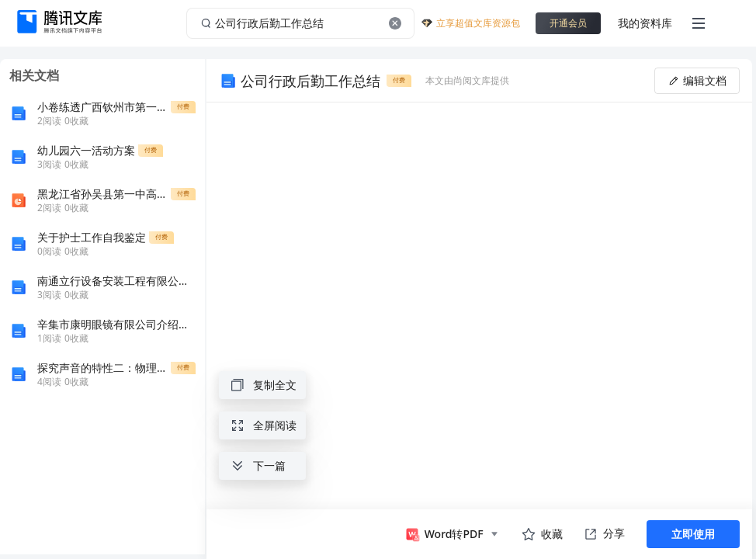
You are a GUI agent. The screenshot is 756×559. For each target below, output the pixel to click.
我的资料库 (645, 23)
